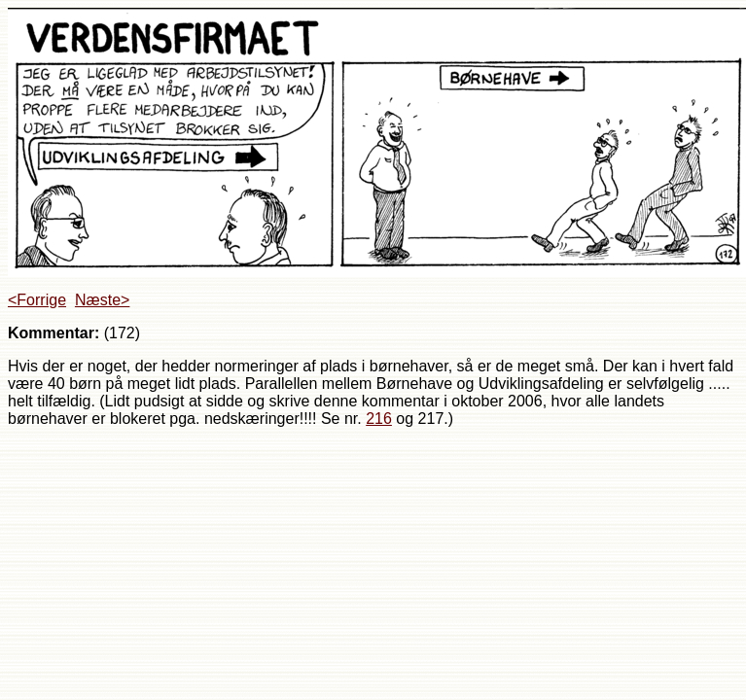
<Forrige (37, 300)
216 (379, 419)
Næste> (102, 300)
